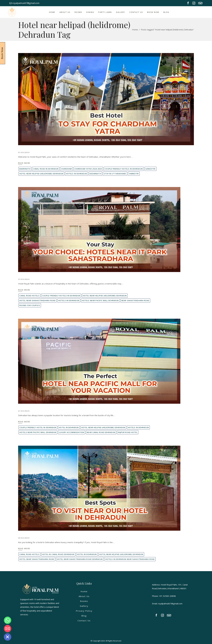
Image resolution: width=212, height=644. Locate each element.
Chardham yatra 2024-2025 (88, 169)
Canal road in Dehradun (46, 169)
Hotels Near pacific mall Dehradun (100, 300)
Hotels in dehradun (76, 174)
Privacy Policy (84, 611)
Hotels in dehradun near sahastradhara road (130, 559)
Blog (84, 616)
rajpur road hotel (128, 432)
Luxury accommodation (72, 432)
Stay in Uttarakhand (115, 174)
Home (135, 30)
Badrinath (25, 169)
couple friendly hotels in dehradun (124, 169)
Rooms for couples (30, 305)
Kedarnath (95, 174)
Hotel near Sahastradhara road (37, 559)
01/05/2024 (24, 152)
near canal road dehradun (101, 432)
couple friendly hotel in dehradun (38, 427)
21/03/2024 (24, 411)
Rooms (84, 601)
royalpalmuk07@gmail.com (24, 3)
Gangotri (150, 169)
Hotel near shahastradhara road (38, 300)
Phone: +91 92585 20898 (164, 596)
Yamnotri (134, 174)
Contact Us (84, 621)
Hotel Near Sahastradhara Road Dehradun (80, 559)
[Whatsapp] (8, 620)
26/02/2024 (24, 538)
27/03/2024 (24, 279)
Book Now (2, 53)
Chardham (66, 169)
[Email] (8, 629)
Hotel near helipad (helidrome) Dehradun (41, 174)
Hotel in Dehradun (69, 427)
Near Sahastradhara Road (135, 300)
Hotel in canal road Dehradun (58, 554)
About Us (84, 596)
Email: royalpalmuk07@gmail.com (167, 604)
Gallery (84, 606)
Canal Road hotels (29, 296)
